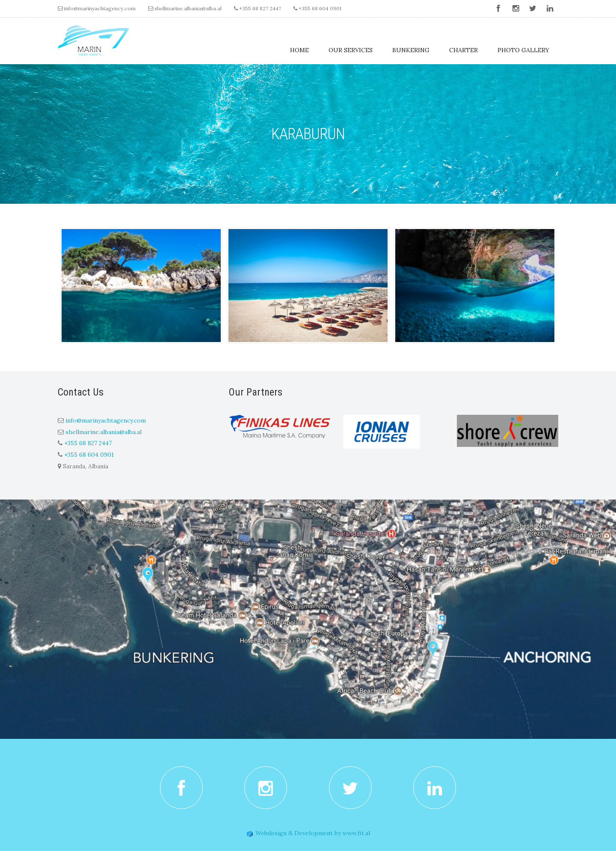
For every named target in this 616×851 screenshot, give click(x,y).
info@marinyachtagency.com (100, 8)
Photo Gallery (523, 50)
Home (299, 50)
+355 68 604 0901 (317, 8)
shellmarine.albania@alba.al (188, 8)
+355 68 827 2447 (258, 8)
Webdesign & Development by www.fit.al (308, 833)
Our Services (351, 50)
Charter (463, 50)
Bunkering (411, 50)
